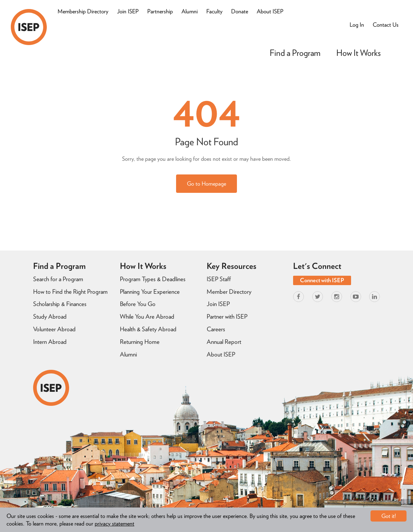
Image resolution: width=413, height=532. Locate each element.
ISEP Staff (219, 279)
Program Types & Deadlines (153, 279)
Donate (240, 11)
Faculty (214, 11)
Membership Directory (83, 11)
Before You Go (138, 304)
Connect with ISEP (322, 280)
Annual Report (224, 342)
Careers (216, 329)
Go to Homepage (206, 184)
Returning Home (140, 342)
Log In (357, 25)
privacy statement (115, 524)
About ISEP (270, 11)
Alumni (190, 11)
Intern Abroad (50, 342)
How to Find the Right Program (70, 292)
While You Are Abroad (147, 316)
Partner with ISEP (227, 316)
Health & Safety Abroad (148, 329)
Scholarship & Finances (60, 304)
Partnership (160, 11)
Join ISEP (128, 11)
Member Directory (229, 292)
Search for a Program (58, 279)
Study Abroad (50, 316)
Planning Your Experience (150, 292)
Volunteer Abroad (54, 329)
